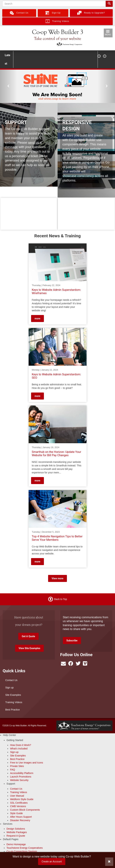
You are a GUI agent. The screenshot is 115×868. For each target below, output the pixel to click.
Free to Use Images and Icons (27, 763)
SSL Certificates (19, 803)
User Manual (17, 796)
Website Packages (17, 832)
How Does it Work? (21, 745)
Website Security (19, 780)
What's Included (19, 749)
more (37, 318)
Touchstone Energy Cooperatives (25, 848)
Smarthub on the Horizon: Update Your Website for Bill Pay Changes (56, 454)
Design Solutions (16, 829)
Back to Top (61, 599)
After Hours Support (21, 817)
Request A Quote (16, 836)
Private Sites (17, 766)
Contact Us (11, 680)
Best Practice (12, 710)
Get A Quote (28, 636)
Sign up (9, 688)
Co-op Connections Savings (22, 851)
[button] (9, 86)
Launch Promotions (21, 777)
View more (57, 578)
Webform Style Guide (22, 799)
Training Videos (14, 702)
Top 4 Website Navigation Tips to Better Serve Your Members (57, 538)
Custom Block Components (25, 810)
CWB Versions (18, 806)
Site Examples (13, 695)
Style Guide (16, 813)
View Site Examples (29, 648)
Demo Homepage (16, 844)
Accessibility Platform (22, 773)
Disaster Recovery (20, 820)
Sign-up (14, 752)
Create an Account (52, 862)
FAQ (12, 770)
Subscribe (72, 641)
